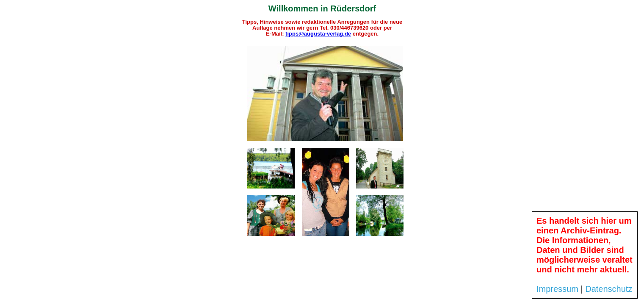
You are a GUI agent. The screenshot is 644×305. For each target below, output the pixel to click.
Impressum (557, 289)
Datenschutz (609, 289)
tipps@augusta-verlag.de (318, 34)
